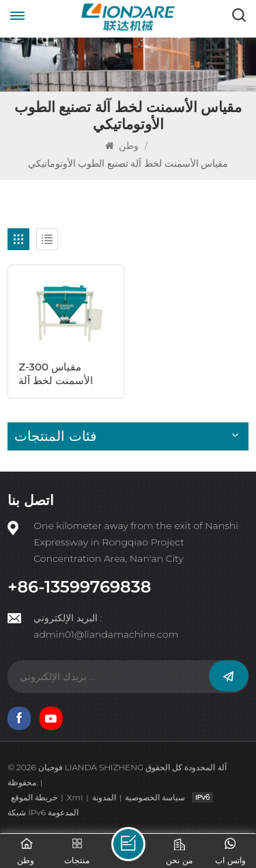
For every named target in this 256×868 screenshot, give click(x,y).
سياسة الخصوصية (155, 797)
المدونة (104, 797)
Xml (75, 797)
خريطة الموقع (34, 797)
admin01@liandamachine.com (106, 634)
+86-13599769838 (79, 587)
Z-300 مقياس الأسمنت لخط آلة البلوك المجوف (56, 374)
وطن (123, 146)
